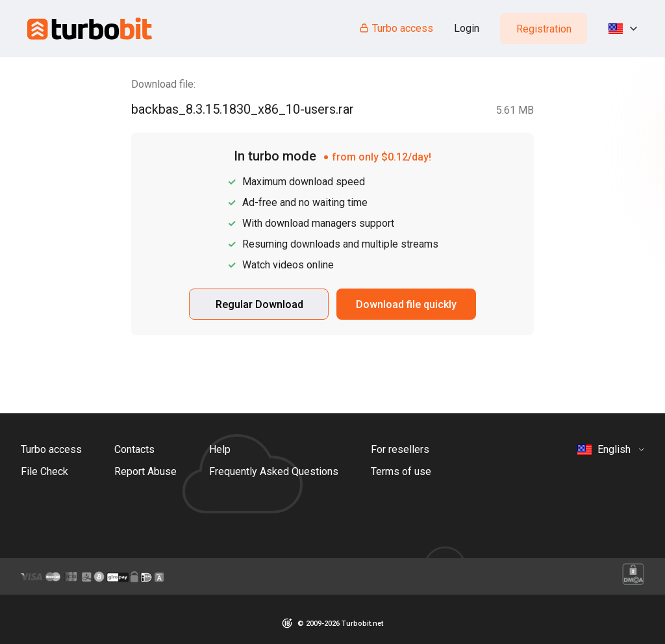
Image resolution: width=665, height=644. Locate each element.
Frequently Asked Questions (274, 471)
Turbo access (396, 28)
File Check (44, 471)
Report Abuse (145, 471)
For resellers (400, 449)
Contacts (134, 449)
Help (220, 449)
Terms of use (401, 471)
